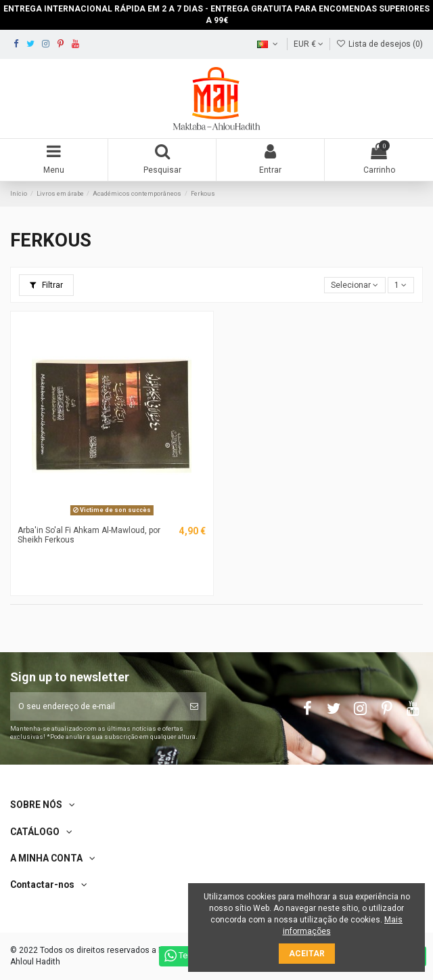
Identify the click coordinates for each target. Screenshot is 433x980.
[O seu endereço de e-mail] (96, 706)
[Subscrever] (194, 706)
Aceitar (307, 954)
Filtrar (46, 285)
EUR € (309, 44)
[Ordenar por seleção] (355, 285)
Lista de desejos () (380, 44)
